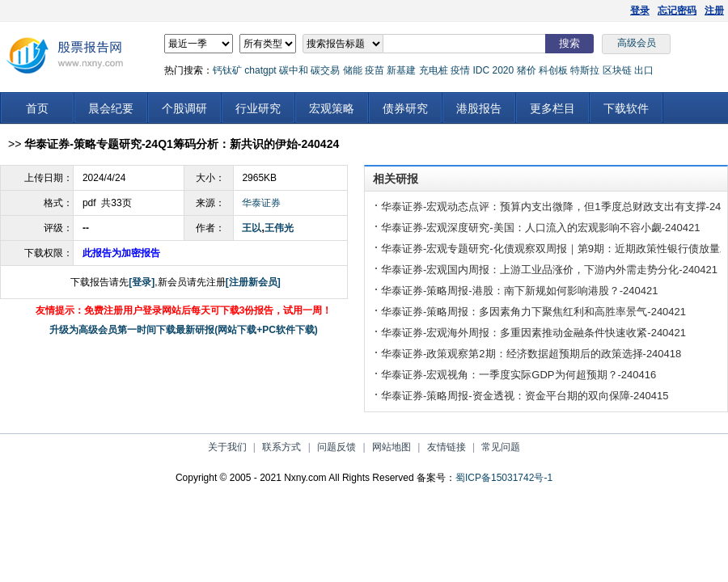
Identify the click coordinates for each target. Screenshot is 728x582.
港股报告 (479, 108)
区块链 (617, 70)
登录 (640, 11)
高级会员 (637, 43)
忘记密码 (677, 11)
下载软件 (626, 108)
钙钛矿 (227, 70)
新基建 (401, 70)
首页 (37, 108)
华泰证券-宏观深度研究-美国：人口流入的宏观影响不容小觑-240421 (540, 228)
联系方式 (281, 447)
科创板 (553, 70)
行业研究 (258, 108)
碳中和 (294, 70)
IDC (481, 70)
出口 (644, 70)
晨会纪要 (111, 108)
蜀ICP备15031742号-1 (504, 478)
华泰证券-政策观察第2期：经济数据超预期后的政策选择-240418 (531, 354)
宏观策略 (332, 108)
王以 (252, 228)
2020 (503, 70)
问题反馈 (336, 447)
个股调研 (184, 108)
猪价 (527, 70)
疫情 (460, 70)
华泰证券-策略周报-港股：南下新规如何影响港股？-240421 (519, 291)
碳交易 (325, 70)
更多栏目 (552, 108)
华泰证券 (261, 203)
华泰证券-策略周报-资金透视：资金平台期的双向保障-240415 (525, 396)
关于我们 (227, 447)
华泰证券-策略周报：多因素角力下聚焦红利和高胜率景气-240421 (533, 312)
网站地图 (392, 447)
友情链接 (447, 447)
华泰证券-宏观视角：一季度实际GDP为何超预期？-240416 (518, 375)
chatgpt (260, 70)
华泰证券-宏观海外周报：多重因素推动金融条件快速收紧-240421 (533, 333)
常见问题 (501, 447)
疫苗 (375, 70)
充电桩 (434, 70)
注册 (714, 11)
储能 (353, 70)
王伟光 (279, 228)
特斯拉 (585, 70)
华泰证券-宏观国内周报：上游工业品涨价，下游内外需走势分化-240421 (549, 270)
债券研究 (405, 108)
